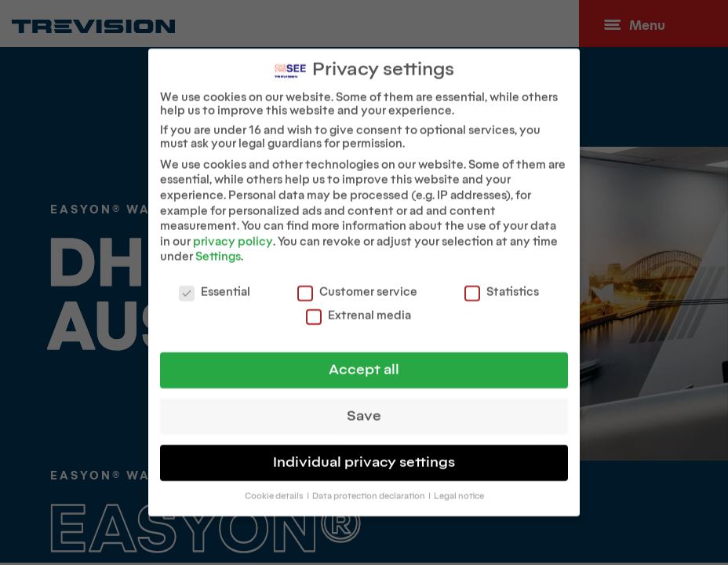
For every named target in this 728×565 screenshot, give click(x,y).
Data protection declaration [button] (369, 489)
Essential (215, 284)
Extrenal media (359, 308)
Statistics (502, 284)
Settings (218, 250)
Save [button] (364, 408)
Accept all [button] (364, 362)
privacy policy (233, 234)
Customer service (357, 284)
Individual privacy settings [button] (364, 455)
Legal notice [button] (459, 489)
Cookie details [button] (275, 489)
